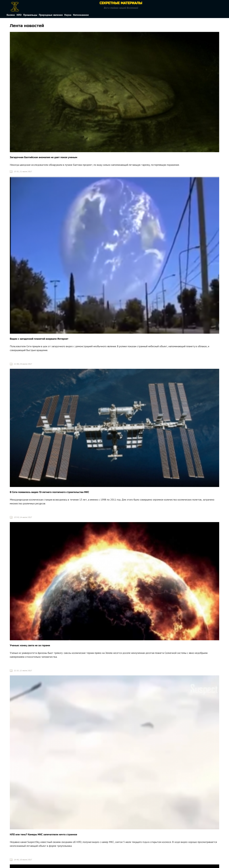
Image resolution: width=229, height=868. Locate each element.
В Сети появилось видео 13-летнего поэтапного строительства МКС (49, 492)
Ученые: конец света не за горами (30, 646)
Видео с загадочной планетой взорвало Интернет (39, 339)
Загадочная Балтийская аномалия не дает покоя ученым (43, 157)
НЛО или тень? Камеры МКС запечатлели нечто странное (43, 835)
